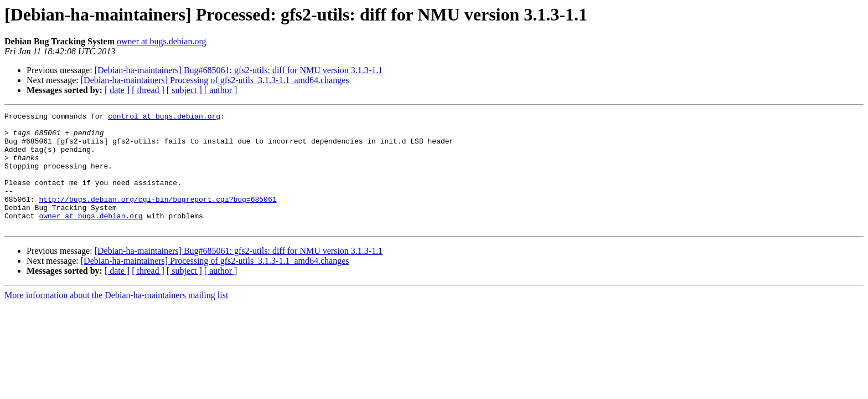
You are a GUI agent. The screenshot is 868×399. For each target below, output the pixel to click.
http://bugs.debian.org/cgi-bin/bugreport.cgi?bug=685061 (157, 217)
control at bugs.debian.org (164, 117)
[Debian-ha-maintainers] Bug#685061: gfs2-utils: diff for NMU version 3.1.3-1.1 (239, 70)
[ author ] (221, 90)
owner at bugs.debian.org (161, 41)
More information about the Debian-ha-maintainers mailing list (116, 318)
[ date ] (117, 90)
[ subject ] (184, 90)
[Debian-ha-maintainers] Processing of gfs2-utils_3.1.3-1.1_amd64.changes (215, 80)
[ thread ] (148, 90)
